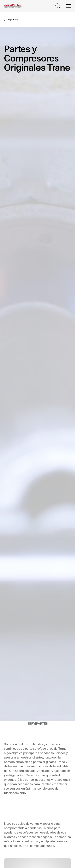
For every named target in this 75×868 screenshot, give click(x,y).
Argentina (12, 20)
